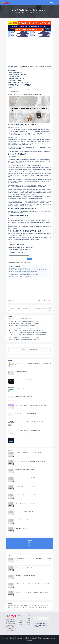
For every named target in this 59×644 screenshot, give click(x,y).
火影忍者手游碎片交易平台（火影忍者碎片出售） (24, 276)
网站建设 (40, 608)
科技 (15, 608)
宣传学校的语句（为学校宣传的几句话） (18, 252)
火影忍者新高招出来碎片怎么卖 (16, 72)
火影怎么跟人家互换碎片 (15, 76)
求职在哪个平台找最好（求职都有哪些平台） (19, 255)
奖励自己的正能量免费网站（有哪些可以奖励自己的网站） (28, 503)
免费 (37, 608)
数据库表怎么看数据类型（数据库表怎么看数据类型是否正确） (41, 310)
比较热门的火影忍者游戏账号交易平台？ (18, 78)
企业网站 (18, 606)
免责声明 (28, 623)
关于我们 (20, 618)
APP (15, 606)
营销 (38, 606)
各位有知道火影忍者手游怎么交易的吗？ (18, 74)
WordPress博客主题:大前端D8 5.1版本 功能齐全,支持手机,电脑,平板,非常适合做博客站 (28, 332)
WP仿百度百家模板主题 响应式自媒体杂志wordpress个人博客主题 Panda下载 (26, 330)
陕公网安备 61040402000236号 (44, 637)
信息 (27, 239)
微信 (22, 606)
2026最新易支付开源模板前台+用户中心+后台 (26, 397)
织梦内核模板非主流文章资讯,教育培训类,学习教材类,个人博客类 (23, 319)
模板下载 (26, 606)
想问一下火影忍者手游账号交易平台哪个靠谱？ (20, 82)
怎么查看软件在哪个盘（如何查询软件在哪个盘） (26, 486)
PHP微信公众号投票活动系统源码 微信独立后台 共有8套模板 (22, 326)
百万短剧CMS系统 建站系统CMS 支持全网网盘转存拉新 (28, 430)
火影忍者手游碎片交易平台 (23, 66)
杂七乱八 (30, 13)
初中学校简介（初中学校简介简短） (17, 245)
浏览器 (33, 608)
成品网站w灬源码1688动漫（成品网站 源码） (26, 478)
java (29, 606)
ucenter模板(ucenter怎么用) (22, 520)
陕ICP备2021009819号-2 (31, 637)
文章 (11, 66)
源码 (35, 606)
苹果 (9, 606)
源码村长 (13, 301)
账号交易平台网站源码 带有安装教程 (24, 567)
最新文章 (20, 625)
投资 (32, 606)
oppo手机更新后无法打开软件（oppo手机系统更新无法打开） (18, 310)
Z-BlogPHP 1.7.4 (32, 642)
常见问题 (28, 620)
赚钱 (41, 606)
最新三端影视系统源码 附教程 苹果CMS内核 (25, 380)
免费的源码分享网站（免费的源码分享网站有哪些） (27, 495)
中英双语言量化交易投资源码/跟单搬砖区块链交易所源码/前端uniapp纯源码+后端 (33, 364)
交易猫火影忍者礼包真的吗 (15, 80)
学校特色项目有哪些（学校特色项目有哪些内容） (20, 250)
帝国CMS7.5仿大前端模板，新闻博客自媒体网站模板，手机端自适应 (24, 337)
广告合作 (20, 620)
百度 (47, 606)
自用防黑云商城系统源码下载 (22, 388)
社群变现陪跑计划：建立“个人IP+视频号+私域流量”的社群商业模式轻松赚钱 (32, 592)
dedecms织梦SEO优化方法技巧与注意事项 (25, 469)
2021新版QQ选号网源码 (21, 528)
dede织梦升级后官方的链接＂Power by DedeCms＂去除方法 (29, 453)
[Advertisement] (29, 51)
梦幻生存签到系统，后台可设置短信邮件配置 (25, 439)
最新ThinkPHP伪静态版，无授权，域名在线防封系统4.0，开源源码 (24, 323)
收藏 (29, 259)
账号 (29, 263)
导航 (18, 608)
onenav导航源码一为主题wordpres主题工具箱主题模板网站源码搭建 (31, 405)
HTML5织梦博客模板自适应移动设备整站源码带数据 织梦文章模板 (24, 321)
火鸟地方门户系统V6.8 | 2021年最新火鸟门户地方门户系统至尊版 (30, 461)
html (30, 608)
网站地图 (20, 623)
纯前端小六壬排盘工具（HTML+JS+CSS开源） (26, 413)
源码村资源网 (12, 276)
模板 (21, 608)
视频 (12, 606)
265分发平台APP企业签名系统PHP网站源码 (25, 575)
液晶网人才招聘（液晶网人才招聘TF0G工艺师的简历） (22, 247)
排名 (12, 608)
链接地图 (28, 625)
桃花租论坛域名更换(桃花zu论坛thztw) (24, 511)
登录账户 (27, 350)
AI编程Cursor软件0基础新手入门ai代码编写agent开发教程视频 (29, 422)
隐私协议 (28, 618)
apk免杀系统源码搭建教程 (21, 371)
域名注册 (45, 608)
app (27, 608)
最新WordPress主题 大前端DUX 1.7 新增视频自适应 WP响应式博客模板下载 (26, 328)
